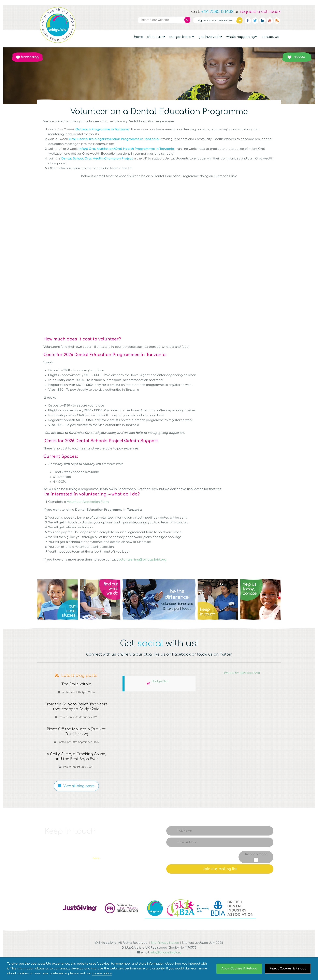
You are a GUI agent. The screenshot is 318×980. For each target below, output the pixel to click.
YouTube (270, 20)
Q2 (100, 599)
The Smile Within (76, 684)
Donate (297, 57)
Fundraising (27, 57)
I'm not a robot (256, 854)
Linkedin (262, 20)
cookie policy (102, 973)
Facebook (248, 20)
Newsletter (218, 20)
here (96, 858)
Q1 (58, 599)
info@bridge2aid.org (166, 953)
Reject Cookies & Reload (288, 969)
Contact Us (270, 37)
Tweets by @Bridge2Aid (242, 673)
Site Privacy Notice (165, 943)
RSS (277, 20)
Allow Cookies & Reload (239, 969)
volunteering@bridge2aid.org (142, 560)
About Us (156, 37)
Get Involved (210, 37)
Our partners (182, 37)
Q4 (218, 599)
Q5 (260, 599)
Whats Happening (242, 37)
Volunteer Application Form (88, 502)
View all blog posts (76, 786)
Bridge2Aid (160, 681)
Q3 (159, 599)
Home (139, 37)
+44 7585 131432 (217, 12)
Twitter (255, 20)
